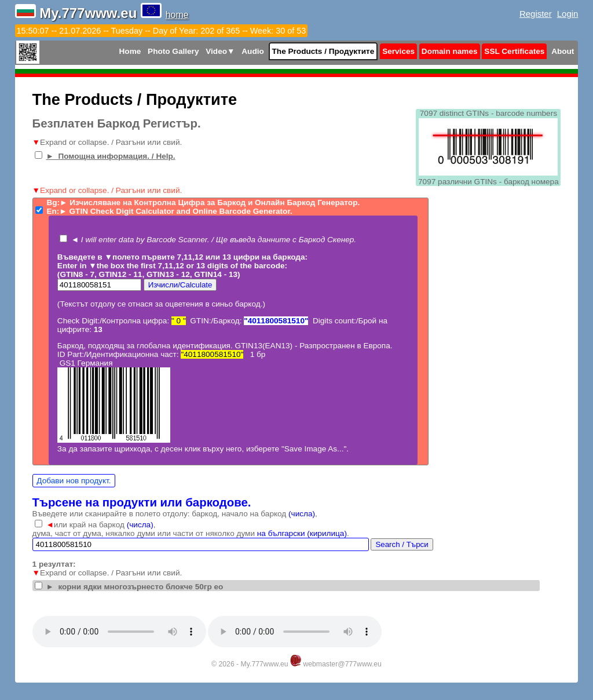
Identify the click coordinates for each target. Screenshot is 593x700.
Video (220, 51)
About (563, 51)
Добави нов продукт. (74, 481)
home (177, 15)
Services (398, 51)
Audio (253, 51)
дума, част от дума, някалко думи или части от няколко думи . (191, 533)
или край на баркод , (100, 525)
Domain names (450, 51)
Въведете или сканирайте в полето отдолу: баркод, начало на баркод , (175, 514)
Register (536, 14)
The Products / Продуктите (323, 51)
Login (568, 14)
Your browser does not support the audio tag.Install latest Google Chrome (119, 632)
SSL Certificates (514, 51)
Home (130, 51)
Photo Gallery (173, 51)
